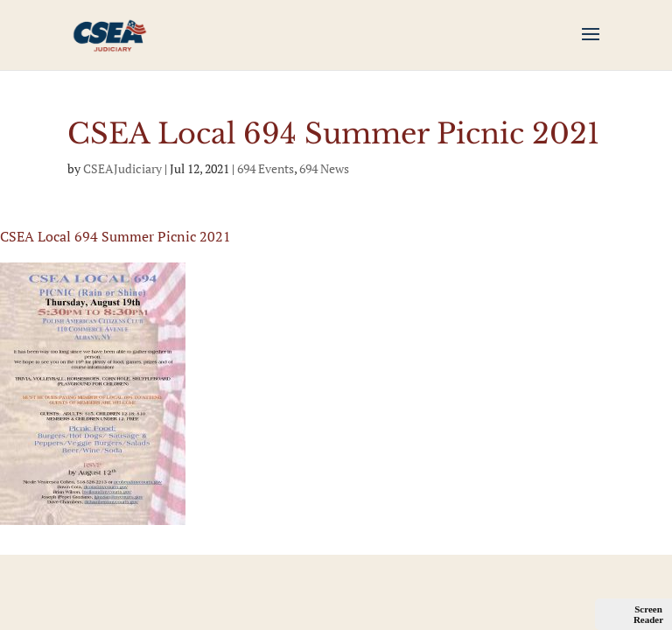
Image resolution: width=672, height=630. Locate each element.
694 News (324, 168)
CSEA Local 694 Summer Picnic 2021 (115, 236)
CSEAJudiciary (122, 168)
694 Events (266, 168)
